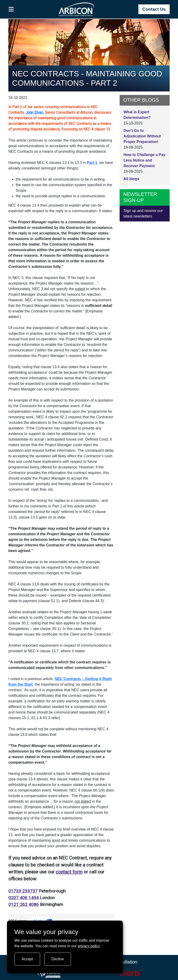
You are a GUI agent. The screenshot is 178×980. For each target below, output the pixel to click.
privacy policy (89, 946)
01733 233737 (23, 891)
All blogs (131, 179)
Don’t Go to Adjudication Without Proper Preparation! (142, 136)
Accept (27, 959)
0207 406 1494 (24, 898)
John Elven (34, 112)
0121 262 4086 (24, 904)
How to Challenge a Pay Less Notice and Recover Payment (144, 160)
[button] (11, 9)
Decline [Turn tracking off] (58, 959)
